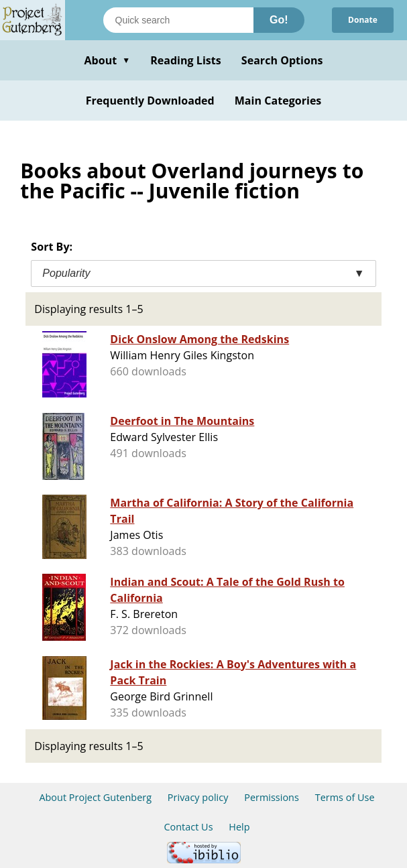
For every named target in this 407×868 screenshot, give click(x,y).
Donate (363, 20)
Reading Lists (186, 60)
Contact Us (188, 827)
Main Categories (278, 101)
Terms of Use (345, 797)
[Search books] (178, 20)
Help (239, 827)
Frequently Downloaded (150, 101)
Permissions (272, 797)
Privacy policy (198, 797)
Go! (279, 20)
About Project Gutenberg (95, 797)
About (107, 60)
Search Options (282, 60)
